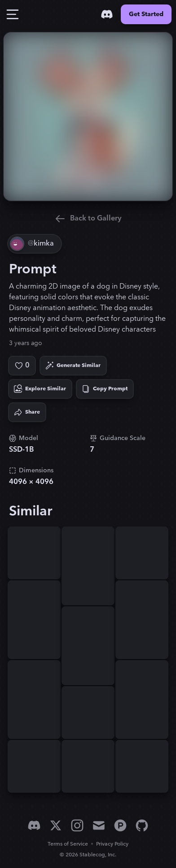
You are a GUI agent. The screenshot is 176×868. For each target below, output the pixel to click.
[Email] (99, 825)
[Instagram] (77, 825)
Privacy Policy (112, 844)
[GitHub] (142, 825)
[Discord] (107, 14)
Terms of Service (68, 844)
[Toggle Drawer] (13, 14)
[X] (56, 825)
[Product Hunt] (120, 825)
